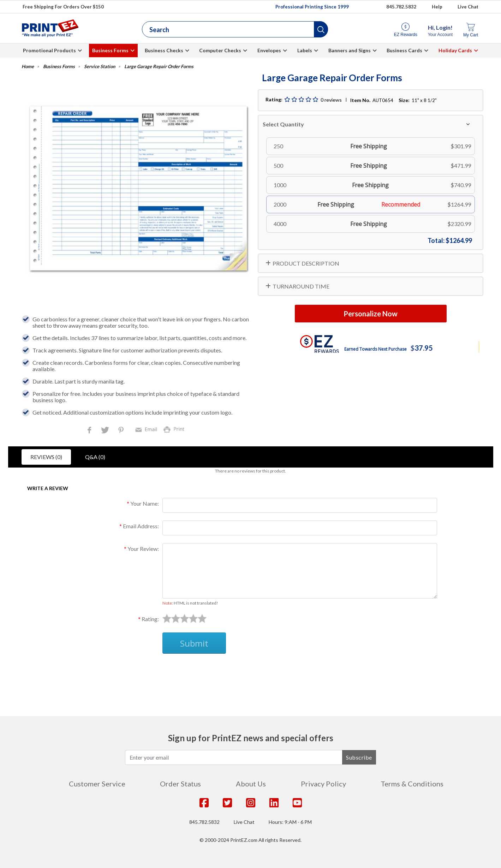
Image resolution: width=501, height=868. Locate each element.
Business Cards (404, 50)
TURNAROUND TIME (301, 286)
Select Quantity (283, 124)
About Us (251, 784)
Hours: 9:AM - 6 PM (290, 822)
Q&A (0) (95, 457)
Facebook (91, 431)
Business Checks (164, 50)
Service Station (100, 67)
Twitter (106, 431)
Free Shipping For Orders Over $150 (63, 7)
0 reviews (331, 100)
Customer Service (97, 784)
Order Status (180, 784)
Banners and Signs (350, 50)
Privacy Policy (323, 784)
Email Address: (141, 526)
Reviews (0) (46, 457)
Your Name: (145, 503)
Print (175, 429)
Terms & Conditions (412, 784)
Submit (194, 643)
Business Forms (110, 50)
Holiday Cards (455, 50)
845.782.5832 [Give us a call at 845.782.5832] (401, 7)
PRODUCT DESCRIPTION (306, 263)
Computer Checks (220, 50)
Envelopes (269, 50)
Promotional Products (49, 50)
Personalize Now (371, 314)
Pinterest (122, 431)
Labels (305, 50)
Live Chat (468, 7)
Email (147, 429)
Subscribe (359, 757)
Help (437, 7)
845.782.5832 (204, 822)
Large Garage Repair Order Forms (159, 67)
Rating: (150, 619)
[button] (321, 29)
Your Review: (143, 549)
